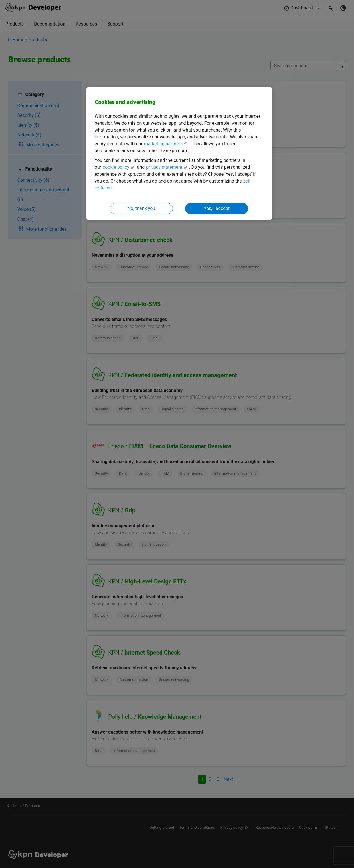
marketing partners (163, 144)
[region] (179, 153)
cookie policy (116, 167)
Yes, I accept (217, 208)
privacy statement (164, 167)
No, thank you (141, 208)
